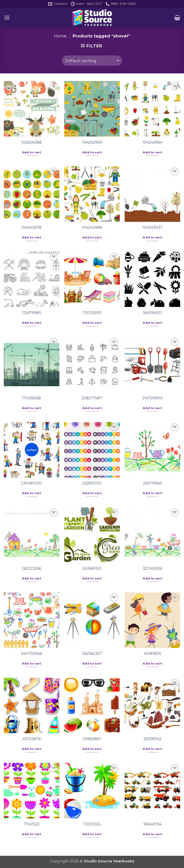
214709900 (153, 398)
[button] (7, 17)
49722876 (32, 739)
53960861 (92, 739)
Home (60, 36)
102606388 (31, 142)
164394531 (153, 313)
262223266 (32, 568)
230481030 (31, 483)
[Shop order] (92, 61)
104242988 (92, 227)
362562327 (92, 654)
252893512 (92, 483)
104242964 (152, 142)
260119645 (153, 483)
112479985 (31, 313)
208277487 (92, 398)
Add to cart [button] (32, 152)
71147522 (32, 824)
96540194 (153, 824)
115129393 (92, 313)
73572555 (92, 824)
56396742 (152, 739)
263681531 (92, 568)
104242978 (31, 227)
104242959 (92, 142)
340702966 (31, 654)
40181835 (152, 654)
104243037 (153, 227)
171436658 (31, 398)
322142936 (152, 568)
